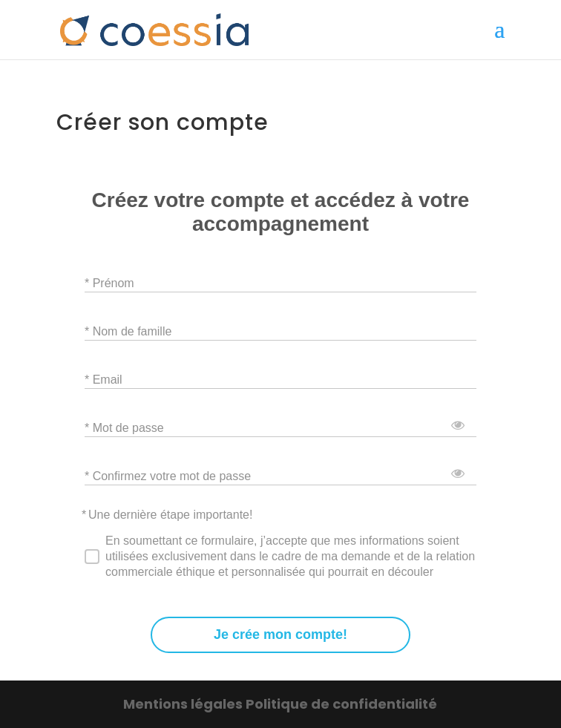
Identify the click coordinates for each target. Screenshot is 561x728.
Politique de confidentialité (341, 704)
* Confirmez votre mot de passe (168, 475)
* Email (104, 379)
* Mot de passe (124, 427)
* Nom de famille (128, 331)
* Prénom (109, 282)
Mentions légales (184, 704)
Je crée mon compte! (280, 635)
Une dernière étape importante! (170, 515)
